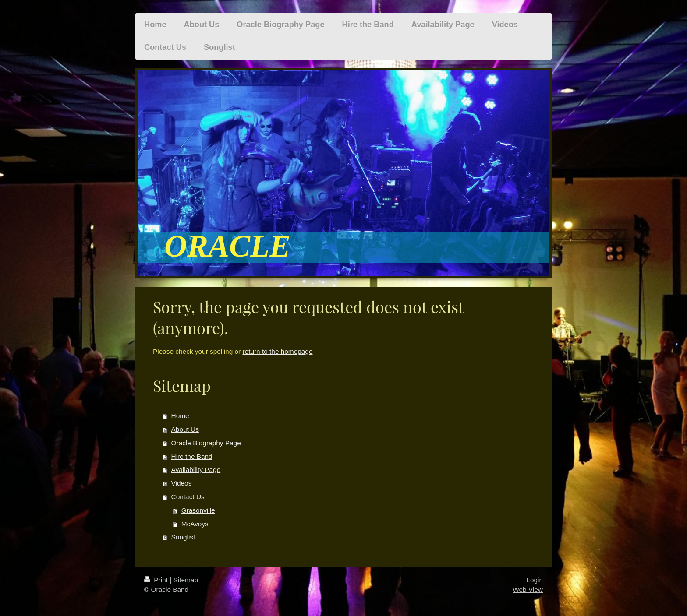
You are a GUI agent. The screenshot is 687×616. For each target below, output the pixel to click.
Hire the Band (192, 456)
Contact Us (188, 497)
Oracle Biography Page (206, 443)
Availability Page (196, 470)
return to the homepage (277, 351)
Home (180, 416)
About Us (185, 429)
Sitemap (185, 580)
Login (535, 580)
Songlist (183, 537)
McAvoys (195, 524)
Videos (182, 483)
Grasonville (198, 510)
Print (157, 580)
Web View (528, 590)
